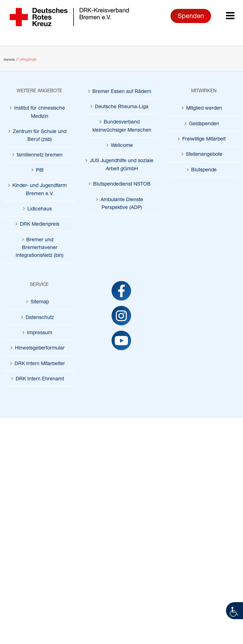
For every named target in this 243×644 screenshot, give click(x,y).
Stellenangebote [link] (204, 154)
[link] (234, 611)
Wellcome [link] (122, 145)
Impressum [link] (40, 332)
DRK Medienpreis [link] (40, 224)
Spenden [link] (191, 16)
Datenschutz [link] (40, 317)
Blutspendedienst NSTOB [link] (122, 184)
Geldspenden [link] (204, 123)
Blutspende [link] (204, 169)
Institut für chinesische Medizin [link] (40, 112)
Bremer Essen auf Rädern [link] (122, 91)
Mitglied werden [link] (204, 108)
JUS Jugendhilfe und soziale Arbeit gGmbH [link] (122, 164)
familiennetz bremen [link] (40, 155)
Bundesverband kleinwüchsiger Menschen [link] (122, 125)
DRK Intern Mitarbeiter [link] (40, 363)
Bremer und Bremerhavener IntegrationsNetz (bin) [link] (40, 247)
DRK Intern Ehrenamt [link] (40, 378)
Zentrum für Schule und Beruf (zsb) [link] (40, 135)
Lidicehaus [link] (40, 208)
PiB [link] (40, 170)
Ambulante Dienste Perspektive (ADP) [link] (122, 203)
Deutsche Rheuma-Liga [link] (122, 106)
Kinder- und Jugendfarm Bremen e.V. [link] (40, 189)
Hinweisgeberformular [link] (40, 348)
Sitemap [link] (40, 301)
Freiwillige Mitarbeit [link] (204, 139)
